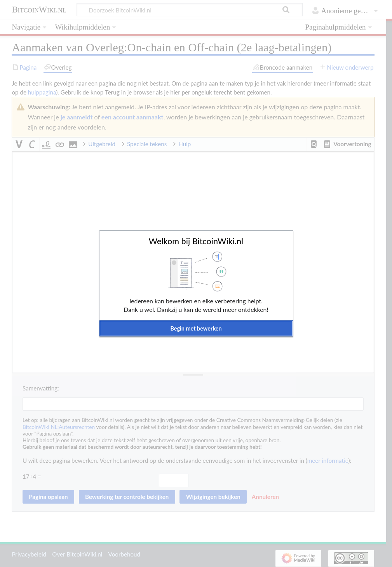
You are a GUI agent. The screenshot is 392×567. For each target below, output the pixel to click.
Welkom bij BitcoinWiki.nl (196, 241)
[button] (196, 328)
